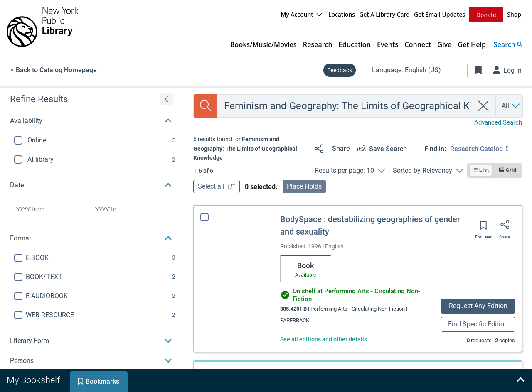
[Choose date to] (134, 209)
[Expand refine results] (167, 99)
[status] (251, 148)
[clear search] (484, 105)
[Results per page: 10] (350, 170)
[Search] (205, 105)
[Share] (331, 148)
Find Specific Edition (478, 324)
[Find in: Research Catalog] (486, 148)
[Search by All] (511, 105)
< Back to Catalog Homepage (54, 70)
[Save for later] (483, 228)
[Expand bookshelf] (520, 380)
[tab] (306, 268)
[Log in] (507, 70)
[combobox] (345, 105)
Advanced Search (498, 122)
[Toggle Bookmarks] (478, 70)
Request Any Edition (478, 305)
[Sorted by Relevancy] (428, 170)
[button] (91, 120)
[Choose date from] (53, 209)
